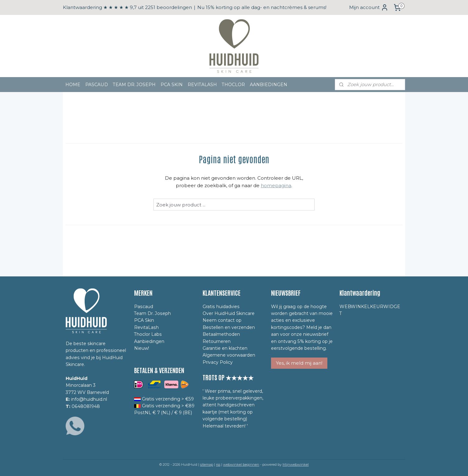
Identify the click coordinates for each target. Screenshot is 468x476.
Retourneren (217, 341)
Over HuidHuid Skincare (229, 313)
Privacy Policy (218, 362)
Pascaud (144, 307)
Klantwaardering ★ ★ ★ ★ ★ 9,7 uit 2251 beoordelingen (127, 7)
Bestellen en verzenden (229, 327)
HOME (73, 85)
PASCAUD (97, 85)
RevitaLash (146, 327)
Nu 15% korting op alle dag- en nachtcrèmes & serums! (262, 7)
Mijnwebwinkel (296, 464)
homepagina (276, 185)
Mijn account (369, 7)
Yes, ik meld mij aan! (299, 363)
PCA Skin (144, 320)
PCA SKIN (172, 85)
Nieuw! (142, 348)
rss (218, 464)
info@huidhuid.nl (89, 399)
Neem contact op (222, 320)
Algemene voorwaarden (229, 355)
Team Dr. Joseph (152, 313)
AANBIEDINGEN (269, 85)
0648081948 (86, 406)
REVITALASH (202, 85)
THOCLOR (233, 85)
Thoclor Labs (148, 334)
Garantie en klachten (225, 348)
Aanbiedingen (149, 341)
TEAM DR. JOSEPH (134, 85)
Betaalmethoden (221, 334)
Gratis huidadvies (221, 307)
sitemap (207, 464)
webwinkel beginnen (241, 464)
